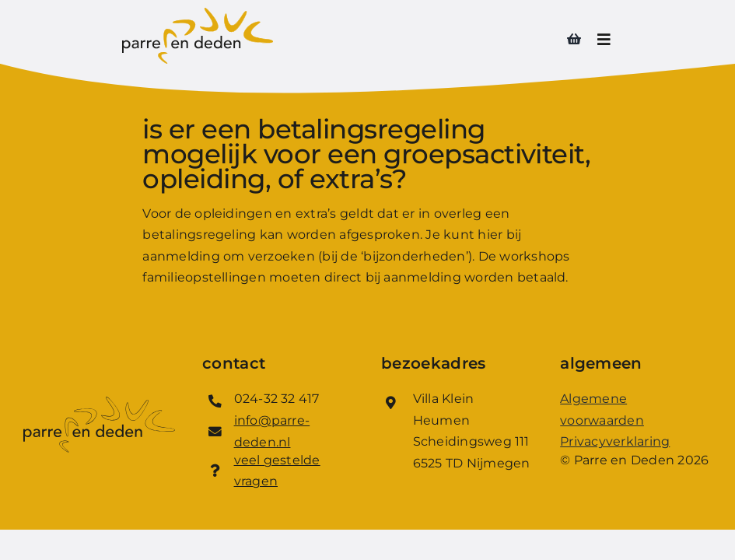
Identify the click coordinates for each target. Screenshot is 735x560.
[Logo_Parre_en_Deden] (198, 14)
